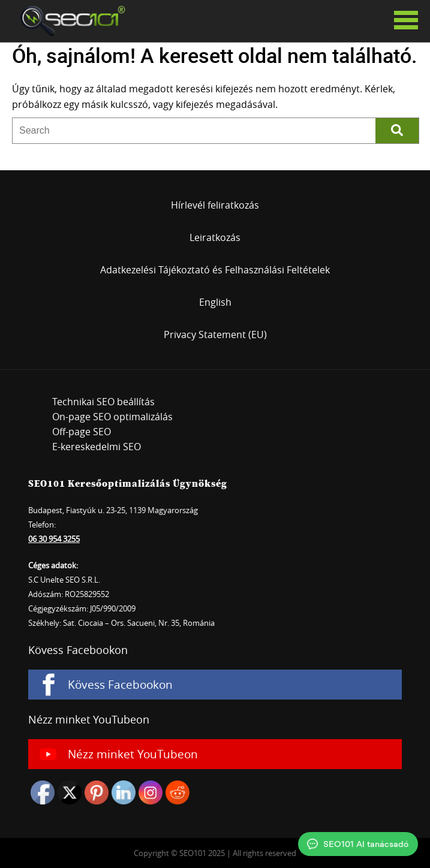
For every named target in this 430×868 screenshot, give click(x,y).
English (215, 302)
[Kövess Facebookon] (215, 685)
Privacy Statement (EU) (215, 334)
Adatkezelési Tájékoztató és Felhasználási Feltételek (215, 270)
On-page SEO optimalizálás (112, 417)
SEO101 (69, 21)
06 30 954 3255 (54, 539)
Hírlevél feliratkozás (215, 205)
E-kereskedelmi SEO (97, 447)
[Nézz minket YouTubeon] (215, 754)
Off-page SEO (82, 432)
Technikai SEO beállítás (103, 402)
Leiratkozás (215, 237)
